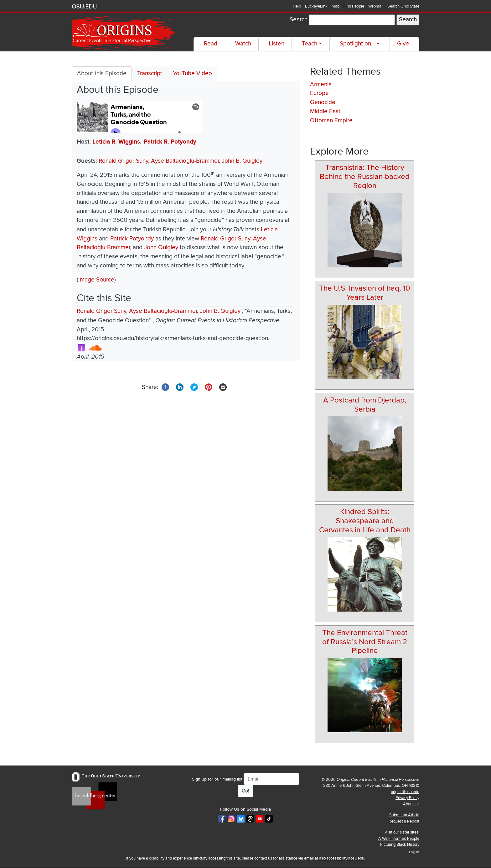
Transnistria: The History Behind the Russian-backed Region (365, 177)
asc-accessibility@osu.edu (342, 858)
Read (211, 44)
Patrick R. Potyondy (170, 142)
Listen (277, 44)
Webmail (376, 6)
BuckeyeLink (316, 6)
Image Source (96, 280)
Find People (354, 6)
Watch (243, 44)
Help (297, 6)
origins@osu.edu (405, 792)
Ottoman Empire (331, 121)
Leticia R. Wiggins (116, 142)
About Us (411, 804)
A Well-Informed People (399, 839)
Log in (414, 852)
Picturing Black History (400, 844)
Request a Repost (404, 821)
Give (403, 44)
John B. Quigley (242, 161)
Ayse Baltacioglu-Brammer (185, 161)
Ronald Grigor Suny (123, 161)
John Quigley (161, 247)
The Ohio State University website (84, 7)
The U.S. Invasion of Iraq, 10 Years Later (365, 293)
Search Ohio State (403, 6)
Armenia (321, 84)
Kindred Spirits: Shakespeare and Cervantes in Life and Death (365, 521)
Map (336, 6)
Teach (310, 44)
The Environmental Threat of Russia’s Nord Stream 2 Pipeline (365, 642)
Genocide (323, 102)
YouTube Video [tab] (192, 74)
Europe (319, 93)
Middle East (325, 111)
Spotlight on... (357, 44)
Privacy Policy (407, 798)
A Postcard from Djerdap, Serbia (365, 405)
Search (299, 20)
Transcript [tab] (150, 74)
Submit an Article (404, 815)
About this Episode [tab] (102, 74)
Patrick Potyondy (132, 239)
